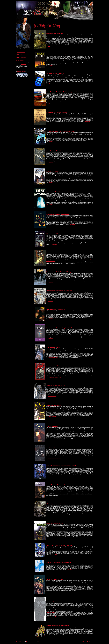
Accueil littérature (21, 52)
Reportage (50, 636)
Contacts (40, 642)
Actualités (23, 642)
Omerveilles (24, 64)
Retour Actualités (20, 60)
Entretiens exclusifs (52, 396)
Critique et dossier (52, 417)
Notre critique (51, 477)
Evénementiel (34, 642)
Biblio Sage (20, 55)
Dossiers (28, 642)
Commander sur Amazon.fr (54, 617)
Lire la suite (50, 65)
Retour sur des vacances (53, 358)
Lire (49, 46)
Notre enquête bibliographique (54, 458)
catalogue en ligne (21, 71)
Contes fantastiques (22, 57)
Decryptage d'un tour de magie (55, 377)
